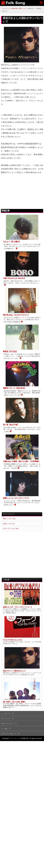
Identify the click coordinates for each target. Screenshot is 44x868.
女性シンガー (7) (9, 524)
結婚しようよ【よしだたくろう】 (16, 498)
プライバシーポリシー (9, 734)
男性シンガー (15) (9, 519)
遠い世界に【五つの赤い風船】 (15, 702)
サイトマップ (6, 719)
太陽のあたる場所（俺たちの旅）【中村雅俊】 (22, 461)
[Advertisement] (22, 554)
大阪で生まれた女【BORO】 (14, 278)
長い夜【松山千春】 (11, 425)
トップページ (6, 714)
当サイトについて (7, 724)
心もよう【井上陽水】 (12, 242)
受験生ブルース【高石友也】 (14, 388)
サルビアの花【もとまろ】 (13, 640)
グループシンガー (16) (11, 528)
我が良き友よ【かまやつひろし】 (16, 315)
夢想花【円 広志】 (10, 351)
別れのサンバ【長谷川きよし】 (15, 671)
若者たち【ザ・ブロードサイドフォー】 (18, 607)
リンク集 (4, 729)
